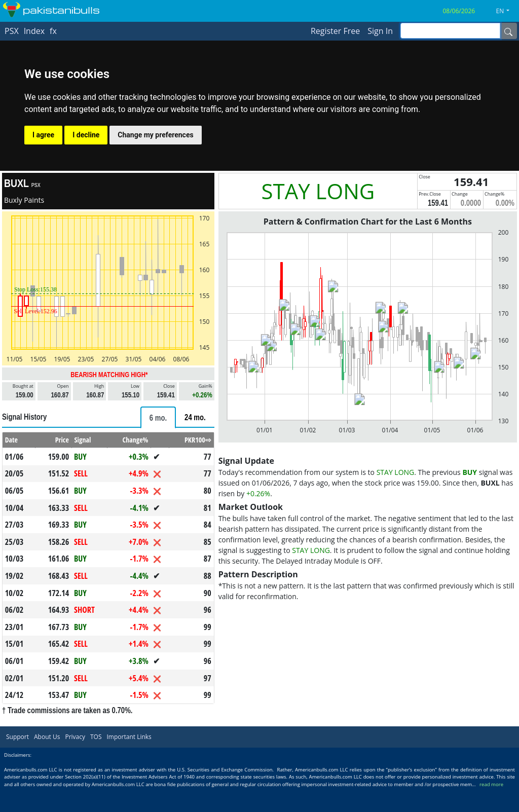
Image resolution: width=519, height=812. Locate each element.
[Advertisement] (368, 677)
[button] (507, 11)
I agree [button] (43, 135)
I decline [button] (86, 135)
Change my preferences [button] (155, 135)
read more (491, 808)
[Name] (508, 31)
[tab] (158, 417)
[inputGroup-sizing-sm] (450, 31)
